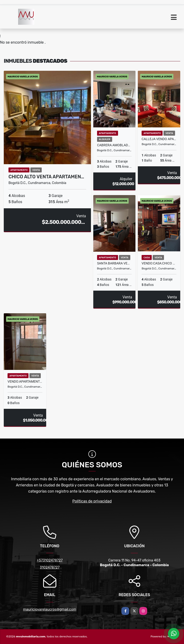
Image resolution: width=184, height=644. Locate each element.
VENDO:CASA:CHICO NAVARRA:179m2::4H (159, 263)
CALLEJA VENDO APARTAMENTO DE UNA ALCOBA (159, 139)
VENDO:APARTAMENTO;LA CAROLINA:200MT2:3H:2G (25, 381)
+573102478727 (50, 560)
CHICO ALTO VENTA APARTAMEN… (46, 177)
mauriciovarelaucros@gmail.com (50, 609)
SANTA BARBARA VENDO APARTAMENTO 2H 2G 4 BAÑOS (114, 263)
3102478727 (50, 567)
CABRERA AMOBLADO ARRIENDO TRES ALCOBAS (114, 145)
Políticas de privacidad (92, 501)
